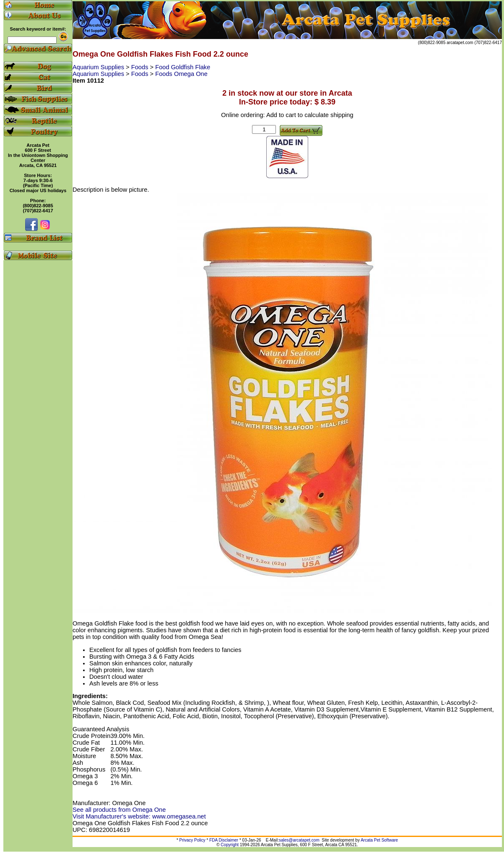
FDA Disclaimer (224, 840)
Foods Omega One (181, 74)
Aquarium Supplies (99, 67)
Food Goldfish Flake (183, 67)
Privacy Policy (192, 840)
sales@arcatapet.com (299, 840)
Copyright (230, 845)
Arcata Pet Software (379, 840)
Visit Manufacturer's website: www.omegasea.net (139, 816)
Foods (141, 67)
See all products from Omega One (119, 810)
